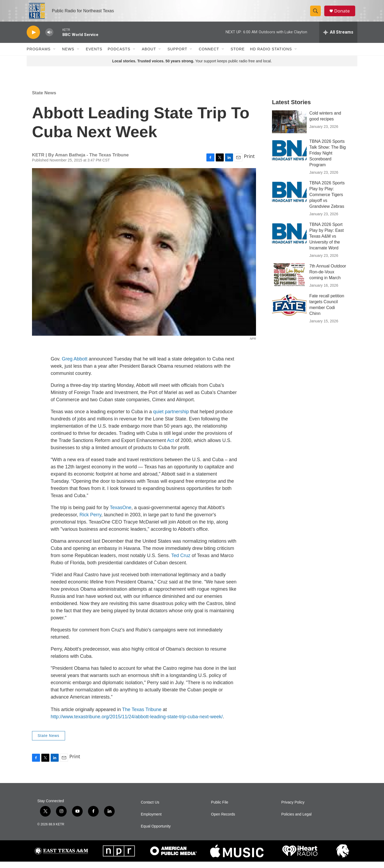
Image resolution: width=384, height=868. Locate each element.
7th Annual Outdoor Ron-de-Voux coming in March (328, 278)
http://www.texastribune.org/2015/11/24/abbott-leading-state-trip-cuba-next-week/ (137, 723)
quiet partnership (171, 418)
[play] (33, 39)
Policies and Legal (297, 821)
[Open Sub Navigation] (55, 55)
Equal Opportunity (156, 833)
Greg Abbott (75, 365)
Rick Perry (90, 521)
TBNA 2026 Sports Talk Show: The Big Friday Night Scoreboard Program (328, 159)
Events (94, 55)
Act (170, 447)
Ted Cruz (181, 562)
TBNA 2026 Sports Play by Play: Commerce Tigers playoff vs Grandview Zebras (327, 201)
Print (249, 163)
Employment (151, 821)
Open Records (223, 821)
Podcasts (119, 55)
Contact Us (150, 809)
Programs (39, 55)
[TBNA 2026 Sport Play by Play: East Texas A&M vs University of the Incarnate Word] (289, 240)
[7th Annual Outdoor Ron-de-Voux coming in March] (289, 281)
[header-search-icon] (317, 14)
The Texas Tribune (142, 716)
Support (177, 55)
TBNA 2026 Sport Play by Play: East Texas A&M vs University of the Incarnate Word (327, 243)
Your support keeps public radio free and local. (192, 67)
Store (238, 55)
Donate (344, 14)
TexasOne (121, 514)
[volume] (49, 39)
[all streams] (338, 39)
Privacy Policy (293, 809)
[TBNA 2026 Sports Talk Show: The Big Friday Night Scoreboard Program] (289, 156)
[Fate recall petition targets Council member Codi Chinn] (289, 311)
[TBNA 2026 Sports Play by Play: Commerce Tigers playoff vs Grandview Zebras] (289, 198)
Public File (220, 809)
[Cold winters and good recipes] (289, 128)
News (68, 55)
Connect (209, 55)
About (149, 55)
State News (44, 99)
